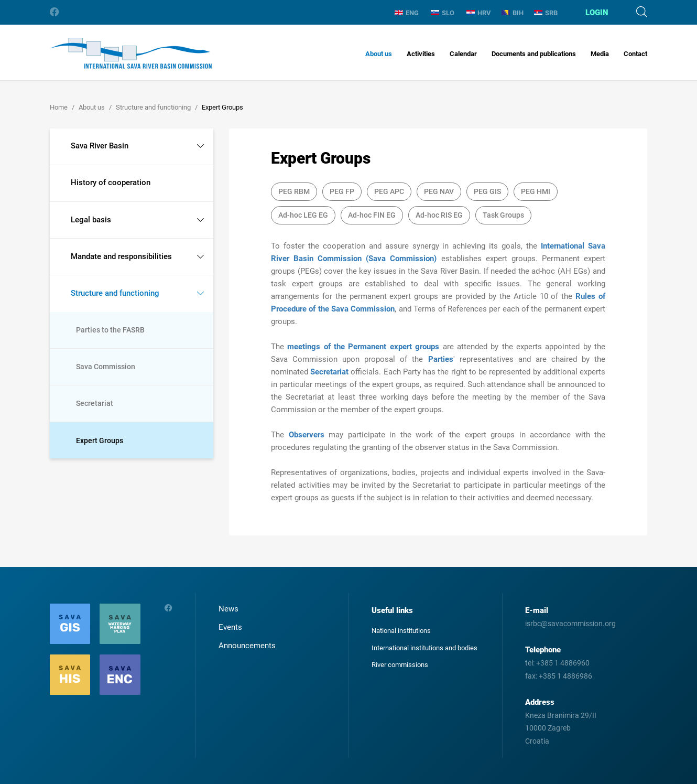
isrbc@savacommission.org (570, 624)
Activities (421, 54)
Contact (635, 54)
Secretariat (330, 372)
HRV (479, 13)
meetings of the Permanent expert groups (363, 347)
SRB (546, 13)
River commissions (400, 665)
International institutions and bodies (424, 648)
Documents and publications (534, 54)
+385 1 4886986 (565, 676)
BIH (513, 13)
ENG (407, 13)
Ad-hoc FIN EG (372, 215)
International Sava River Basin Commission (131, 53)
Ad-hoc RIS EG (439, 215)
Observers (309, 435)
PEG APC (389, 191)
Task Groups (503, 215)
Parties (441, 359)
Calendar (463, 54)
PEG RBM (294, 191)
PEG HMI (536, 191)
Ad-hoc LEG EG (303, 215)
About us (379, 54)
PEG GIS (487, 191)
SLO (443, 13)
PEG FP (342, 191)
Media (600, 54)
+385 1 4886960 (563, 663)
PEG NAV (439, 191)
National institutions (401, 631)
